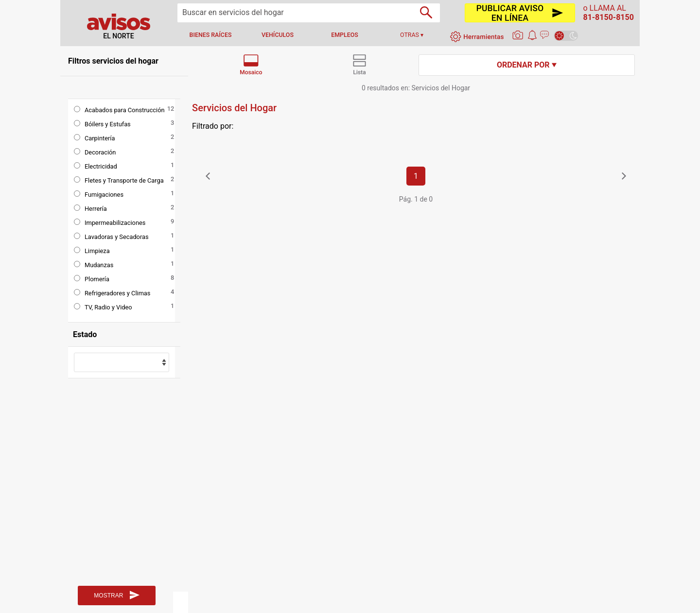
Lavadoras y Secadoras (117, 237)
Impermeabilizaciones (115, 223)
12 (171, 109)
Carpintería (100, 138)
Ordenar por (527, 65)
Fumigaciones (104, 195)
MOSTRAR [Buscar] (116, 595)
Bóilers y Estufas (108, 124)
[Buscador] (426, 13)
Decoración (100, 152)
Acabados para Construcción (125, 110)
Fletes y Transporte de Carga (124, 180)
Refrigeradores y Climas (117, 293)
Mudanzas (99, 265)
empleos (344, 35)
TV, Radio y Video (108, 307)
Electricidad (101, 166)
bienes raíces (211, 35)
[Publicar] (520, 13)
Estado (85, 334)
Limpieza (97, 251)
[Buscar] (309, 13)
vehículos (278, 35)
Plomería (97, 279)
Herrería (96, 209)
